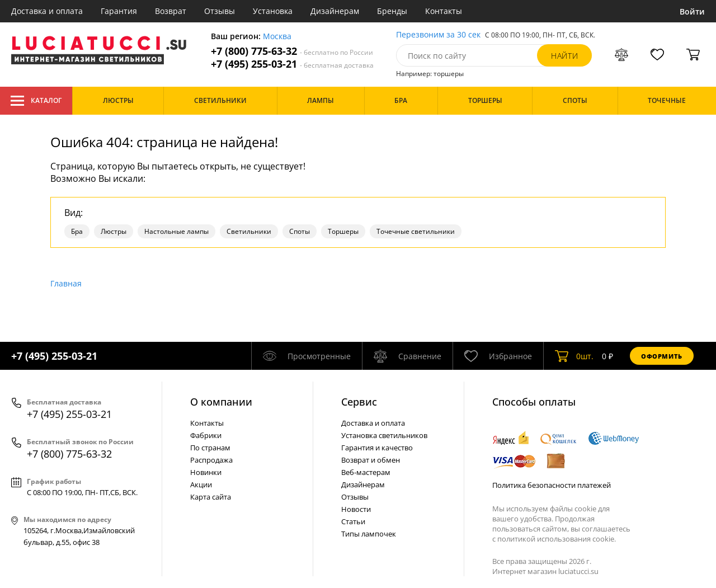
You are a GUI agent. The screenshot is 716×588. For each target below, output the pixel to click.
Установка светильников (384, 435)
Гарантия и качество (377, 448)
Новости (356, 509)
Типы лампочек (369, 534)
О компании (221, 402)
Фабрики (206, 435)
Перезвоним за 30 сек (438, 35)
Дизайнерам (335, 11)
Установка (273, 11)
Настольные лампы (176, 231)
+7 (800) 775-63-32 (292, 51)
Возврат (171, 11)
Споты (300, 231)
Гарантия (119, 11)
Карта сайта (211, 497)
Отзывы (220, 11)
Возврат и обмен (371, 460)
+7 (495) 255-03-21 (292, 64)
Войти (692, 11)
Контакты (444, 11)
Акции (201, 484)
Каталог (36, 101)
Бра (77, 231)
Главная (66, 283)
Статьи (353, 521)
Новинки (206, 472)
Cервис (359, 402)
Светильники (249, 231)
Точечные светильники (416, 231)
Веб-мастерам (366, 472)
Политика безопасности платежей (552, 485)
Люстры (114, 231)
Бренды (392, 11)
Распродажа (211, 460)
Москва (277, 37)
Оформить (662, 356)
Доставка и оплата (47, 11)
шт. (574, 356)
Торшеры (343, 231)
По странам (210, 448)
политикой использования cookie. (557, 539)
